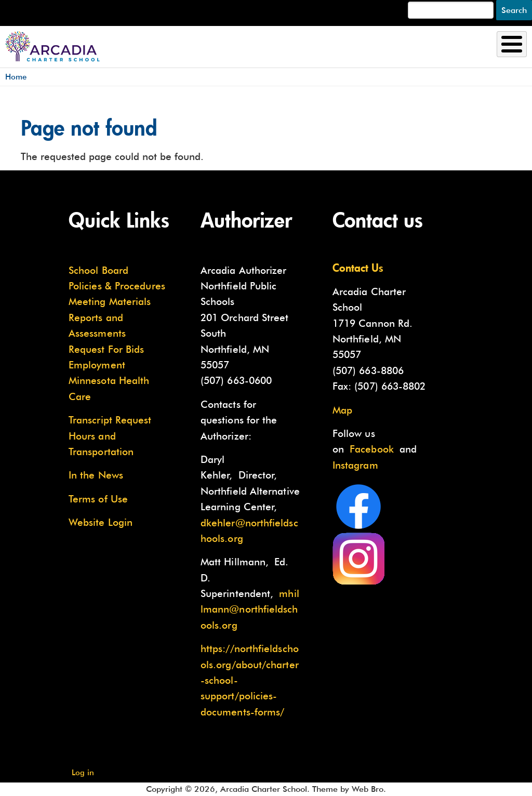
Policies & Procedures (117, 286)
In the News (96, 475)
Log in (83, 772)
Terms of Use (98, 499)
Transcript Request (110, 420)
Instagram (355, 465)
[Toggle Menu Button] (512, 44)
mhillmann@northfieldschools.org (250, 609)
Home (16, 77)
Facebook (372, 449)
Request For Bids (106, 349)
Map (342, 410)
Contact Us (358, 268)
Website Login (101, 522)
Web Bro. (369, 789)
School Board (98, 270)
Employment (97, 365)
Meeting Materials (110, 301)
